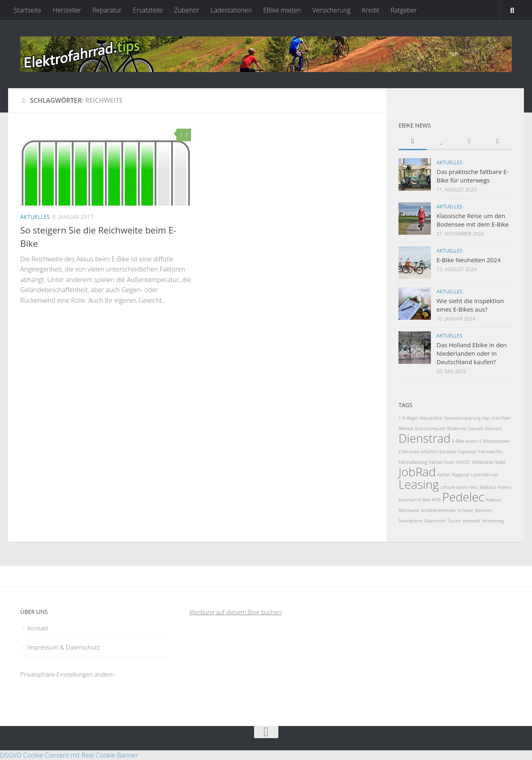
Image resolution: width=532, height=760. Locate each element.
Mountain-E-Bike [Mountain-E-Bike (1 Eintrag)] (414, 500)
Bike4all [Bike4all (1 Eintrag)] (406, 429)
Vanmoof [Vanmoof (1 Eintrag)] (471, 521)
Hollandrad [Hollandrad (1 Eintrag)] (483, 462)
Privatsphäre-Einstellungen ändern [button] (67, 674)
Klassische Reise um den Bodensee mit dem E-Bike (473, 220)
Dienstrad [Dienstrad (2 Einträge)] (425, 438)
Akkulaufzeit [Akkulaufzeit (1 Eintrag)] (431, 418)
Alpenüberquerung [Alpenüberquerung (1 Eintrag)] (462, 418)
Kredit (371, 10)
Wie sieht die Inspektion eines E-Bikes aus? (470, 305)
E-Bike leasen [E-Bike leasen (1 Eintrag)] (465, 441)
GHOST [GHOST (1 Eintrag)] (463, 462)
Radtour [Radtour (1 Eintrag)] (494, 500)
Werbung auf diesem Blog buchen (235, 612)
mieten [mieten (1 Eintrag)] (504, 487)
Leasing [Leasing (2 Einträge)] (419, 484)
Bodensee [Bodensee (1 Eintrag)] (457, 429)
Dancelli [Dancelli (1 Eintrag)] (476, 429)
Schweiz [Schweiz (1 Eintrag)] (465, 510)
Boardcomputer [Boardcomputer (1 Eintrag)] (430, 429)
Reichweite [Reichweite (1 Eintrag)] (409, 510)
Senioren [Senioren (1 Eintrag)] (483, 510)
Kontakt (38, 628)
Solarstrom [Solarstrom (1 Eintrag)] (435, 521)
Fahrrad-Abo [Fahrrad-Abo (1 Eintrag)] (491, 452)
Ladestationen (231, 10)
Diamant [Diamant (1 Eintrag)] (493, 429)
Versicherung (332, 10)
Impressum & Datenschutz (64, 647)
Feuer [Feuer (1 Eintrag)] (449, 462)
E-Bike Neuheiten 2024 (468, 260)
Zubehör (187, 10)
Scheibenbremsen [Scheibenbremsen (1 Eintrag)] (438, 510)
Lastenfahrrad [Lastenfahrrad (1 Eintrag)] (484, 475)
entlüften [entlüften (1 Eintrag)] (429, 452)
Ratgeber (404, 10)
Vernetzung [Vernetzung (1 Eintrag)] (493, 521)
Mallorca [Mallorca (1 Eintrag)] (488, 487)
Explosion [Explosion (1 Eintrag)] (468, 452)
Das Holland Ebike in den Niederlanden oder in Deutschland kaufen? (472, 353)
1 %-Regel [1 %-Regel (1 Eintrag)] (408, 418)
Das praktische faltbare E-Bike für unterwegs (473, 176)
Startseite (28, 10)
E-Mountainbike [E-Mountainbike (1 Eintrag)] (495, 441)
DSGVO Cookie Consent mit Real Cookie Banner (69, 755)
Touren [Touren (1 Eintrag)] (454, 521)
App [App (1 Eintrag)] (486, 418)
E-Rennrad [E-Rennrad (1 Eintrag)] (409, 452)
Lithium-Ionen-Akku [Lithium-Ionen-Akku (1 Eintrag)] (459, 487)
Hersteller (67, 10)
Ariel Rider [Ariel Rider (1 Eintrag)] (501, 418)
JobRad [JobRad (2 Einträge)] (417, 472)
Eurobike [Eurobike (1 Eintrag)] (448, 452)
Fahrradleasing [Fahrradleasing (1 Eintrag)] (413, 462)
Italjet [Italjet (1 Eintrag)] (500, 462)
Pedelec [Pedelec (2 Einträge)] (463, 497)
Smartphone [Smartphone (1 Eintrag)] (411, 521)
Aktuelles (35, 217)
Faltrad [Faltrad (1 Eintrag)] (436, 462)
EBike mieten (282, 10)
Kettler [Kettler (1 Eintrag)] (444, 475)
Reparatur (107, 10)
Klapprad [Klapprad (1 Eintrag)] (461, 475)
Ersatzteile (148, 10)
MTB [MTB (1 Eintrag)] (436, 500)
